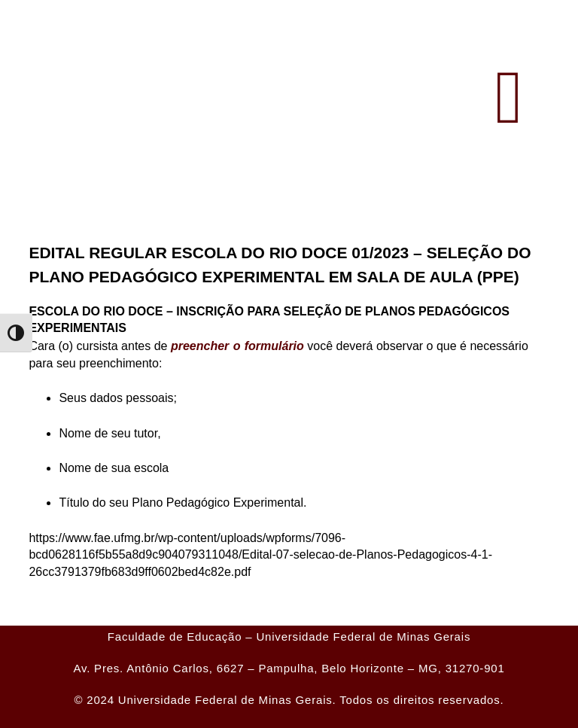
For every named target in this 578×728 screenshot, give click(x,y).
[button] (509, 98)
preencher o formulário (237, 346)
